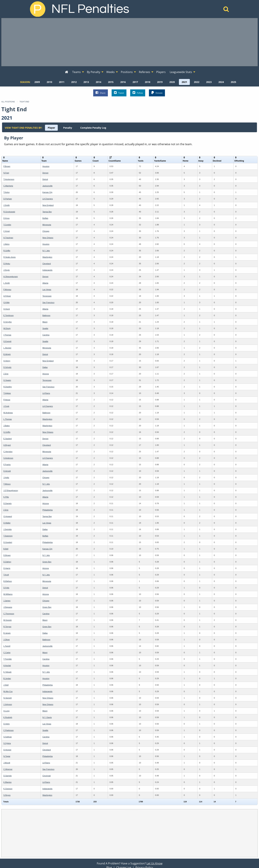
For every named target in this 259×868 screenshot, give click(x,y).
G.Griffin (7, 432)
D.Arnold (7, 471)
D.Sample (7, 776)
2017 (135, 82)
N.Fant (6, 173)
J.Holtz (6, 478)
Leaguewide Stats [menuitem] (181, 72)
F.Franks (7, 465)
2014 (98, 82)
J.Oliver (7, 640)
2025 (233, 82)
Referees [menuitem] (144, 72)
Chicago (46, 231)
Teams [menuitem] (77, 72)
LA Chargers (48, 199)
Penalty (68, 128)
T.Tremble (8, 659)
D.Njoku (7, 264)
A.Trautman (8, 238)
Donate (157, 93)
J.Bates (7, 426)
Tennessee (47, 296)
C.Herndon (8, 452)
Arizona (46, 374)
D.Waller (7, 523)
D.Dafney (7, 562)
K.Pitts (6, 497)
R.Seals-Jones (10, 257)
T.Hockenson (9, 179)
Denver (45, 173)
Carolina (46, 335)
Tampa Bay (47, 212)
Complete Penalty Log (93, 128)
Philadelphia (48, 510)
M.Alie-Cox (8, 691)
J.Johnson (8, 704)
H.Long (6, 711)
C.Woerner (8, 769)
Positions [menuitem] (127, 72)
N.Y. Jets (46, 251)
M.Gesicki (7, 620)
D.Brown (7, 555)
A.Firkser (7, 296)
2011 (62, 82)
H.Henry (7, 361)
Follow (138, 93)
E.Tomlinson (9, 315)
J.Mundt (7, 763)
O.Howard (8, 516)
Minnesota (47, 225)
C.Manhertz (8, 186)
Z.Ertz (6, 374)
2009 (37, 82)
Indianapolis (47, 270)
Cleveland (47, 264)
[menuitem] (67, 72)
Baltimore (46, 315)
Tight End (24, 102)
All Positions (8, 102)
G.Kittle (6, 302)
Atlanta (45, 283)
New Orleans (48, 238)
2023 (209, 82)
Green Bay (47, 562)
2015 (111, 82)
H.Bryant (7, 445)
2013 (86, 82)
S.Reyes (7, 795)
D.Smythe (7, 322)
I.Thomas (7, 335)
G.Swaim (7, 380)
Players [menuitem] (161, 72)
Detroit (45, 179)
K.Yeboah (7, 672)
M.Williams (8, 594)
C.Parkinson (9, 730)
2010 (49, 82)
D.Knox (6, 218)
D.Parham (8, 199)
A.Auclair (7, 666)
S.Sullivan (8, 737)
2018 (148, 82)
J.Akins (6, 244)
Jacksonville (47, 186)
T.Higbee (7, 393)
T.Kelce (6, 192)
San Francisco (48, 302)
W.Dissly (7, 328)
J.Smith (7, 205)
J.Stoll (6, 685)
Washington (47, 257)
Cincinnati (47, 776)
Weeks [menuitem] (111, 72)
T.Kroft (6, 575)
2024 (221, 82)
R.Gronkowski (9, 212)
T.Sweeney (8, 536)
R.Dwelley (8, 387)
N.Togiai (7, 756)
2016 (123, 82)
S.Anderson (8, 458)
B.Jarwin (7, 633)
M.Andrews (8, 413)
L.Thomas (8, 419)
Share (101, 93)
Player (51, 128)
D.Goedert (8, 542)
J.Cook (6, 406)
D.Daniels (7, 503)
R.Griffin (7, 251)
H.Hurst (7, 309)
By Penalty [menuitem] (94, 72)
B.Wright (7, 354)
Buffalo (45, 218)
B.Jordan (7, 678)
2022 (197, 82)
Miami (45, 322)
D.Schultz (7, 367)
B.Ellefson (8, 581)
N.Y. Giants (47, 717)
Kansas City (47, 192)
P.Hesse (7, 400)
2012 (74, 82)
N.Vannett (7, 698)
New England (48, 205)
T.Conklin (7, 225)
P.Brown (7, 166)
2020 (172, 82)
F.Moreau (7, 290)
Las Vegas (47, 290)
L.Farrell (7, 646)
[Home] (226, 10)
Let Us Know (154, 863)
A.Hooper (7, 750)
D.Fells (6, 588)
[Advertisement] (129, 42)
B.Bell (6, 549)
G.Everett (7, 341)
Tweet (119, 93)
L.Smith (7, 283)
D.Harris (7, 568)
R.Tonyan (7, 627)
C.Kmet (7, 231)
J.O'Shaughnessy (11, 490)
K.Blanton (7, 782)
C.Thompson (9, 614)
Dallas (45, 367)
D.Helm (7, 724)
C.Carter (7, 653)
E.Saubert (8, 439)
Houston (46, 166)
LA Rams (46, 393)
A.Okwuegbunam (11, 277)
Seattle (45, 328)
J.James (7, 601)
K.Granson (8, 789)
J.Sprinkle (7, 529)
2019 (160, 82)
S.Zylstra (7, 743)
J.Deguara (8, 607)
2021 (184, 82)
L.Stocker (7, 348)
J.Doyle (7, 270)
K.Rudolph (8, 717)
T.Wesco (7, 484)
